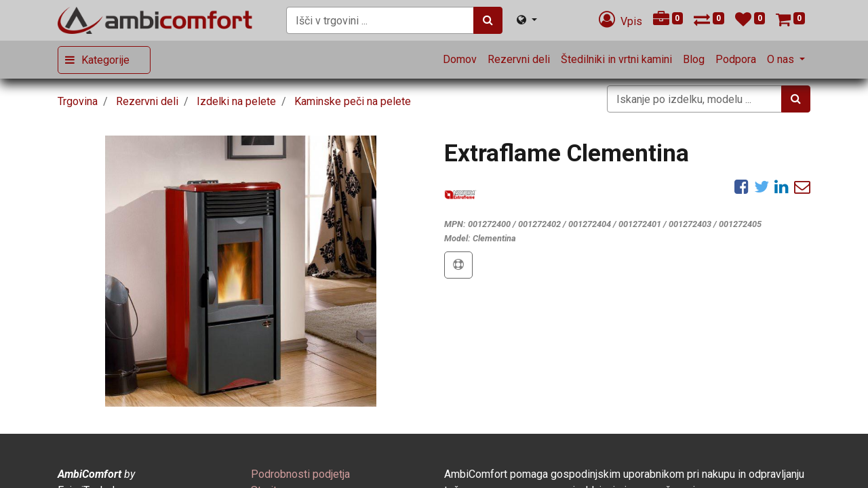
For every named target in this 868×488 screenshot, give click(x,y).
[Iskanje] (488, 20)
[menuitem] (460, 60)
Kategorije (105, 60)
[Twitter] (762, 186)
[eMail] (802, 186)
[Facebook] (742, 186)
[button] (458, 265)
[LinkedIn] (782, 186)
